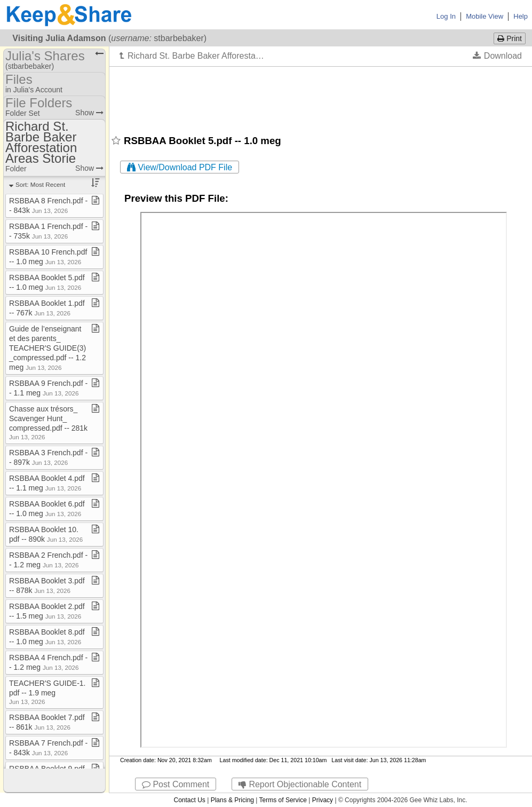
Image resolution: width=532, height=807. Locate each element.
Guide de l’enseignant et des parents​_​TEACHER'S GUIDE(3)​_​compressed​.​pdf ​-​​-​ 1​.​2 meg (47, 348)
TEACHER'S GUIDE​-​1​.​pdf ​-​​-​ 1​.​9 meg (47, 692)
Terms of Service (283, 800)
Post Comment (176, 784)
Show (89, 113)
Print (510, 38)
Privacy (323, 800)
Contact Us (189, 800)
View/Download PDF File (180, 167)
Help (521, 16)
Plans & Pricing (232, 800)
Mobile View (485, 16)
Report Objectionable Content (300, 784)
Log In (446, 16)
